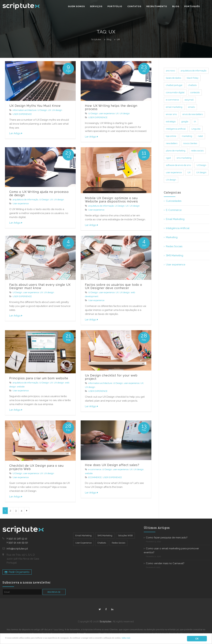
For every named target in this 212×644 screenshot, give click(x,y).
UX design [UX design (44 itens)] (171, 180)
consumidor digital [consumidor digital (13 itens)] (175, 92)
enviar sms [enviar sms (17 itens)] (171, 114)
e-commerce (95, 469)
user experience (107, 113)
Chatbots (102, 543)
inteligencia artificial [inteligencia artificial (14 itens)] (176, 129)
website (21, 387)
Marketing (172, 237)
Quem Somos (76, 6)
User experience (21, 204)
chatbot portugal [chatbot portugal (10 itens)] (174, 85)
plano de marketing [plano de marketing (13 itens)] (176, 151)
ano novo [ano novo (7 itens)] (170, 71)
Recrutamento (157, 6)
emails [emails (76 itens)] (191, 107)
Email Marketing (175, 219)
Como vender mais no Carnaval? (165, 563)
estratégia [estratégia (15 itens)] (171, 122)
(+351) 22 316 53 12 (17, 539)
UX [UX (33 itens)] (189, 172)
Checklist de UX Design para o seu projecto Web (36, 467)
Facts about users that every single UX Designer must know (40, 286)
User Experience (83, 543)
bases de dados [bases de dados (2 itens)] (173, 78)
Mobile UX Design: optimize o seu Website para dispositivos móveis (111, 200)
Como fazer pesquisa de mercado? (167, 538)
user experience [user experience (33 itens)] (174, 172)
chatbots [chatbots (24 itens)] (192, 85)
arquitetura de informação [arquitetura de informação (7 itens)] (194, 71)
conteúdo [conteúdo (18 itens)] (195, 92)
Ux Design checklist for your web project (111, 377)
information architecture (25, 110)
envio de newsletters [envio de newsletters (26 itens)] (193, 114)
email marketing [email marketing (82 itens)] (174, 107)
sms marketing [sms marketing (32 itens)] (184, 158)
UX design (57, 110)
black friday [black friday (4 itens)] (193, 78)
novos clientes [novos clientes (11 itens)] (190, 143)
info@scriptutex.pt (17, 549)
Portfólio (115, 6)
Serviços (96, 6)
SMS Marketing (175, 255)
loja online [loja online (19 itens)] (171, 136)
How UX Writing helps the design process (111, 107)
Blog (176, 6)
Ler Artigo (16, 133)
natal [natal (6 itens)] (200, 136)
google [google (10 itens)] (185, 122)
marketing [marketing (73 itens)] (187, 136)
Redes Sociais (174, 246)
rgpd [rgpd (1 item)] (168, 158)
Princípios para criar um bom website (39, 378)
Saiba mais (174, 639)
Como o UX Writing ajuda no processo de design (39, 193)
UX (50, 110)
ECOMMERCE (95, 477)
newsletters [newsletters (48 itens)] (172, 143)
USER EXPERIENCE (22, 114)
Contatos (134, 6)
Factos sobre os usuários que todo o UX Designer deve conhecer (114, 286)
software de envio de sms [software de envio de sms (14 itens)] (178, 165)
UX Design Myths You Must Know (35, 106)
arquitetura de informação (25, 200)
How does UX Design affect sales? (112, 465)
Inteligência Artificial (178, 228)
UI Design (42, 110)
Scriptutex (106, 622)
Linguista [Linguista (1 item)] (196, 129)
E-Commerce (174, 210)
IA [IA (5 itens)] (195, 122)
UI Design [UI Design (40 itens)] (201, 165)
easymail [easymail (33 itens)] (189, 100)
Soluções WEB (125, 536)
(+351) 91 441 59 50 (17, 543)
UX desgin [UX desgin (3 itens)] (201, 172)
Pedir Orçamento (17, 572)
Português (192, 6)
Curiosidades (174, 201)
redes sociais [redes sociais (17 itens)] (197, 151)
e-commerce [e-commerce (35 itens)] (172, 100)
